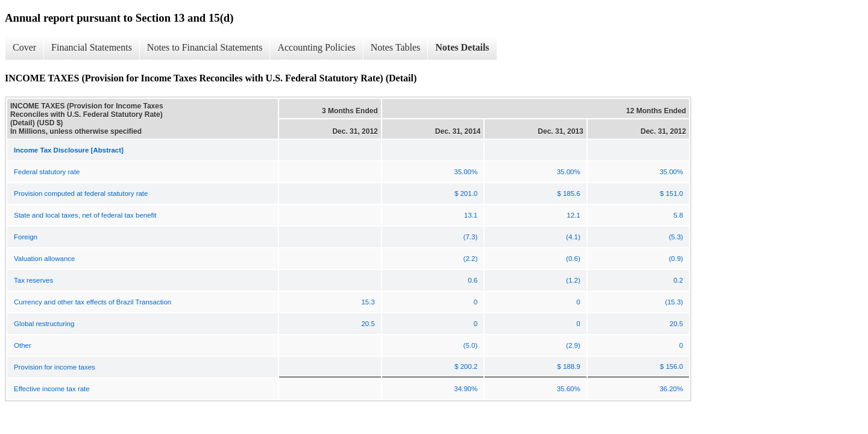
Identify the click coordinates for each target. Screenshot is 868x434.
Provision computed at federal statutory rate (81, 193)
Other (23, 345)
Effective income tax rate (52, 389)
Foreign (26, 237)
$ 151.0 (671, 193)
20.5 (368, 324)
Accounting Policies (316, 47)
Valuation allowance (44, 259)
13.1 (471, 215)
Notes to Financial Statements (205, 47)
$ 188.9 (568, 366)
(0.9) (676, 259)
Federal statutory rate (47, 172)
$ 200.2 (466, 366)
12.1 (573, 215)
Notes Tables (396, 47)
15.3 (368, 302)
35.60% (569, 389)
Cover (24, 47)
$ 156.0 (671, 366)
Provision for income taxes (55, 367)
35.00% (466, 172)
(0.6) (573, 259)
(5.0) (471, 345)
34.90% (466, 389)
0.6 (473, 280)
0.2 (678, 280)
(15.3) (674, 302)
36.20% (671, 389)
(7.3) (471, 237)
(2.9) (573, 345)
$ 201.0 (466, 193)
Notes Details (462, 47)
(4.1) (573, 237)
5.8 (678, 215)
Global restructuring (44, 324)
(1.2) (573, 280)
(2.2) (471, 259)
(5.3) (676, 237)
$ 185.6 (568, 193)
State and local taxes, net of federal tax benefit (85, 215)
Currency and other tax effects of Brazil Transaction (93, 302)
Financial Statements (92, 47)
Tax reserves (33, 280)
